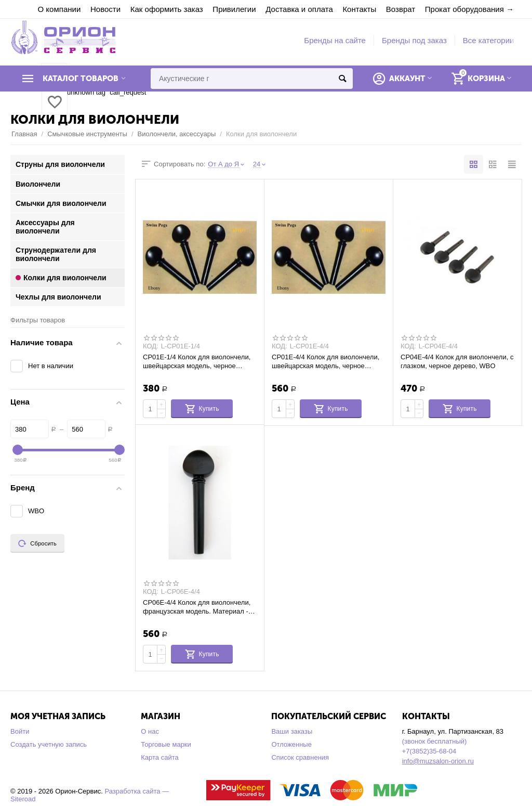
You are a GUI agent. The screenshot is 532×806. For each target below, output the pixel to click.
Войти (20, 731)
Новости (105, 9)
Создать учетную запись (49, 744)
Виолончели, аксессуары (177, 134)
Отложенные (291, 744)
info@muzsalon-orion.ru (438, 761)
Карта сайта (160, 757)
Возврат (401, 9)
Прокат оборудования (464, 9)
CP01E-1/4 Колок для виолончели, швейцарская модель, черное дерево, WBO (197, 361)
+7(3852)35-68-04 (429, 751)
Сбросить (37, 543)
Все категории (489, 40)
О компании (59, 9)
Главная (24, 134)
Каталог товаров (81, 79)
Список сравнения (300, 757)
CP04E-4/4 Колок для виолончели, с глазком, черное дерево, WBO (457, 361)
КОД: (151, 346)
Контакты (359, 9)
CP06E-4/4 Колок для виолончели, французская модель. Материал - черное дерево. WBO (197, 607)
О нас (150, 731)
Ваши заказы (292, 731)
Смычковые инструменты (87, 134)
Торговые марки (166, 744)
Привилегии (234, 9)
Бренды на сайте (335, 40)
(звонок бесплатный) (435, 741)
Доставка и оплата (299, 9)
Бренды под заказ (414, 40)
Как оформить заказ (167, 9)
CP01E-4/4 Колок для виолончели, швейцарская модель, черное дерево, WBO (325, 361)
